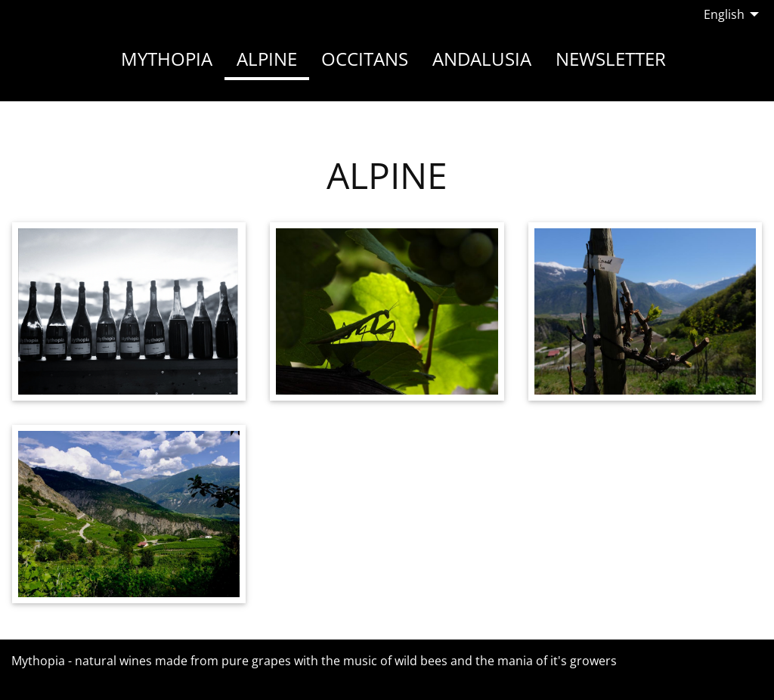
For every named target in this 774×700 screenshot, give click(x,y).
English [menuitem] (724, 14)
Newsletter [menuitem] (611, 59)
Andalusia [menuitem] (482, 59)
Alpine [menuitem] (267, 59)
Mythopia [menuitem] (167, 59)
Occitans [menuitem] (365, 59)
